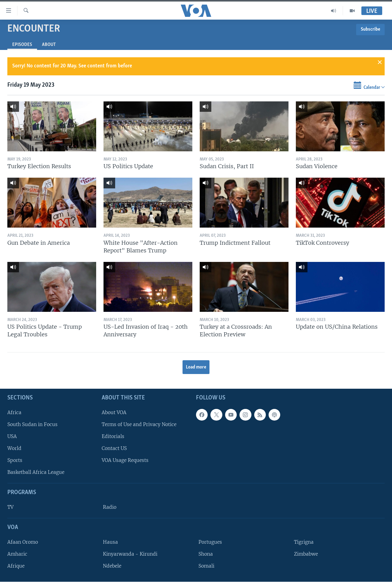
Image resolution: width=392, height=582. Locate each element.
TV (10, 507)
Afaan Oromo (23, 542)
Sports (15, 461)
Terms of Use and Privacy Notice (139, 424)
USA (12, 436)
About (49, 45)
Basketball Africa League (36, 472)
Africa (14, 412)
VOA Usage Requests (125, 461)
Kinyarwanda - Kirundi (130, 554)
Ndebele (112, 566)
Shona (206, 554)
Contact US (114, 448)
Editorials (113, 436)
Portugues (210, 542)
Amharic (17, 554)
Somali (206, 566)
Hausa (110, 542)
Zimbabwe (306, 554)
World (14, 448)
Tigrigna (304, 542)
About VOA (114, 412)
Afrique (16, 566)
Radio (110, 507)
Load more (196, 367)
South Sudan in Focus (32, 424)
